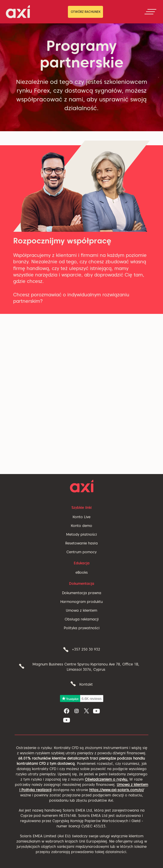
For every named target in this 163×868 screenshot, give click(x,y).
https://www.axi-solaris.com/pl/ (117, 790)
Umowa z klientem (81, 610)
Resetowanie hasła (81, 543)
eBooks (82, 572)
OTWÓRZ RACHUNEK (86, 12)
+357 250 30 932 (86, 649)
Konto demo (81, 526)
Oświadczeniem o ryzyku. (107, 779)
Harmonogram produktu (81, 602)
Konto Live (81, 517)
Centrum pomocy (81, 552)
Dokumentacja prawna (82, 593)
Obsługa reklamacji (82, 619)
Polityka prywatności (82, 628)
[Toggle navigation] (150, 12)
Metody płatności (81, 534)
